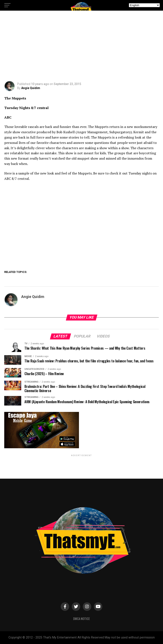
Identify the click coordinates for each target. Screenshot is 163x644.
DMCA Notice (81, 619)
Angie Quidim (31, 88)
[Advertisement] (81, 49)
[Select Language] (144, 5)
